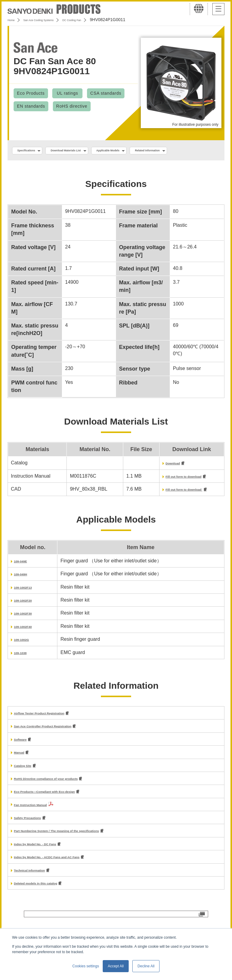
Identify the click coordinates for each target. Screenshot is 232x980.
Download (158, 478)
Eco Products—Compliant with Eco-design (63, 812)
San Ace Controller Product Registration (60, 743)
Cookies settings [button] (86, 966)
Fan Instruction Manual (40, 825)
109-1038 (24, 669)
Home (13, 20)
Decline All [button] (146, 966)
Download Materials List (89, 151)
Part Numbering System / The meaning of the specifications (82, 852)
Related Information (38, 164)
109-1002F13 (28, 604)
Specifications (33, 151)
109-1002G (26, 656)
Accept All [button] (116, 966)
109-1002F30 (28, 629)
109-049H (24, 590)
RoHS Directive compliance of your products (65, 798)
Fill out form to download (176, 492)
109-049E (24, 577)
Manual (22, 771)
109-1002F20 (28, 616)
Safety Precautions (36, 839)
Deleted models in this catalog (49, 907)
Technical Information (39, 894)
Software (24, 757)
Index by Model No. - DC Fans (48, 866)
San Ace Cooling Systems (52, 20)
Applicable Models (148, 151)
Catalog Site (28, 784)
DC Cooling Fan (100, 20)
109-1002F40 (28, 643)
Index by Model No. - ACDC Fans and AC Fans (67, 880)
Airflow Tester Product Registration (54, 730)
